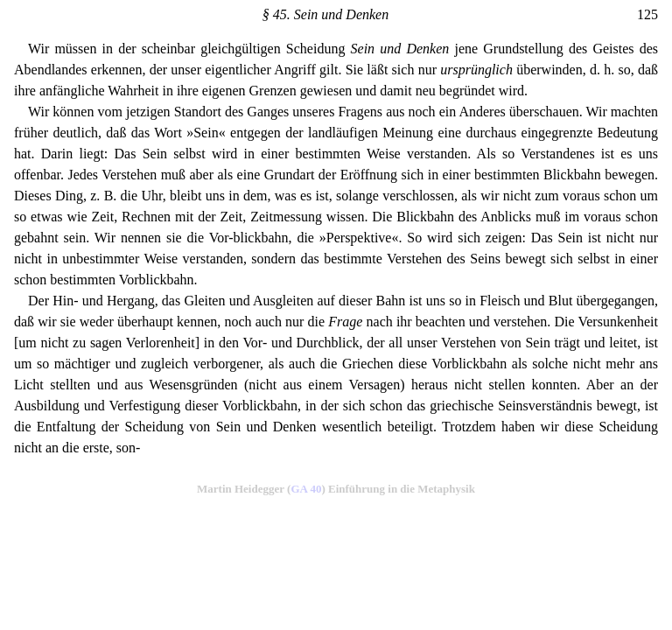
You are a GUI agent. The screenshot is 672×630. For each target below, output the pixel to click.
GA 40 (306, 489)
